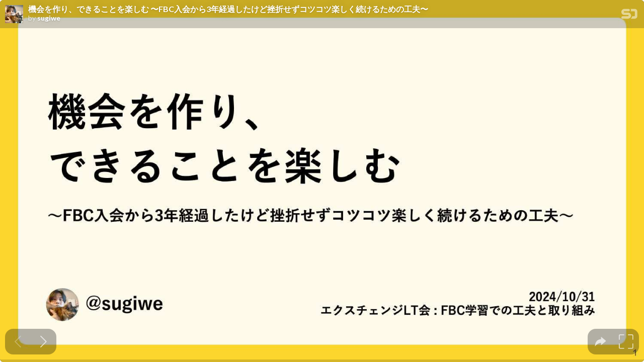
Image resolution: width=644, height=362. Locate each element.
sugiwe (49, 18)
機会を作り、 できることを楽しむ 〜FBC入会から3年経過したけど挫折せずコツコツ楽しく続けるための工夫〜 (228, 9)
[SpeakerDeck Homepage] (629, 16)
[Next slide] (44, 342)
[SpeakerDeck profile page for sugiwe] (14, 15)
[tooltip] (600, 342)
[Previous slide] (18, 342)
